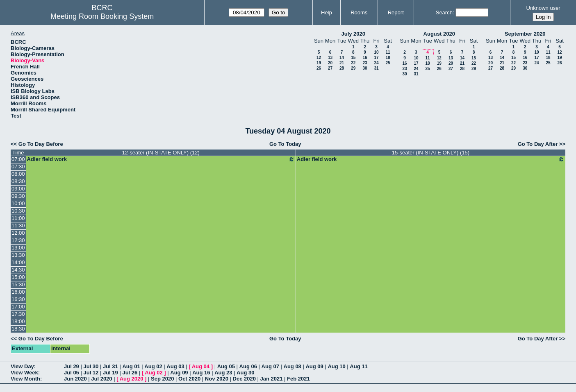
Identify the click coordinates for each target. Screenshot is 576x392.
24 (376, 63)
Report (396, 12)
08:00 (18, 174)
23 (365, 63)
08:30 (18, 181)
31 (376, 68)
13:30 (18, 255)
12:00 (18, 233)
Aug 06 (248, 366)
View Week (24, 373)
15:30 (18, 284)
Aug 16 (201, 373)
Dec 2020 (244, 379)
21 (342, 63)
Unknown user (543, 8)
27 (330, 68)
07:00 (18, 159)
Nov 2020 (217, 379)
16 (365, 58)
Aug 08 (293, 366)
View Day (22, 366)
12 (319, 58)
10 (376, 52)
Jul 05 (72, 373)
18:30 (18, 329)
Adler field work (161, 159)
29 (353, 68)
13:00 (18, 248)
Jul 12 (91, 373)
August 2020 (439, 34)
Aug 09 (314, 366)
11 (388, 52)
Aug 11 (359, 366)
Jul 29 (72, 366)
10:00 (18, 203)
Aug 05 (226, 366)
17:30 (18, 314)
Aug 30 (245, 373)
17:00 (18, 307)
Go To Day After (538, 144)
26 (319, 68)
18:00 (18, 321)
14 (342, 58)
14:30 (18, 270)
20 (330, 63)
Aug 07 (270, 366)
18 (388, 58)
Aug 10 (336, 366)
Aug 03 (175, 366)
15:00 (18, 277)
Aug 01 (131, 366)
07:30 (18, 167)
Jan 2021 (272, 379)
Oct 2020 (189, 379)
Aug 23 (223, 373)
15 (353, 58)
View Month (25, 379)
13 (330, 58)
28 (342, 68)
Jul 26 (130, 373)
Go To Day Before (41, 144)
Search (444, 12)
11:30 (18, 225)
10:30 (18, 211)
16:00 (18, 292)
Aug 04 (201, 366)
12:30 (18, 240)
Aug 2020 (132, 379)
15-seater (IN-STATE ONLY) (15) (431, 153)
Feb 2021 (298, 379)
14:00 (18, 262)
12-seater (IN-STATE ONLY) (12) (161, 153)
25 (388, 63)
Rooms (359, 12)
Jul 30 (91, 366)
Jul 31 (110, 366)
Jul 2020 (101, 379)
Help (327, 12)
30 (365, 68)
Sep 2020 (162, 379)
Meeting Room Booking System (102, 16)
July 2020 (353, 34)
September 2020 (525, 34)
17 (376, 58)
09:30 (18, 196)
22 (353, 63)
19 (319, 63)
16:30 (18, 299)
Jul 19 (110, 373)
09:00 (18, 189)
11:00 (18, 218)
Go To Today (285, 144)
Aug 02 (153, 366)
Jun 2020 (75, 379)
